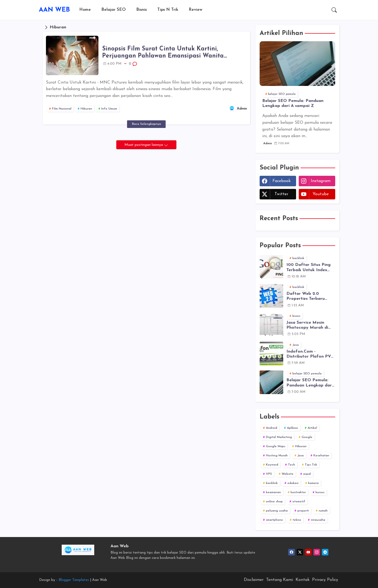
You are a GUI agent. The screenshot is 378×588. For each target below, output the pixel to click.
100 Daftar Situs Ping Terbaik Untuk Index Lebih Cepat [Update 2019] (308, 268)
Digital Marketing (279, 437)
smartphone (274, 520)
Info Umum (109, 109)
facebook (282, 181)
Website (288, 474)
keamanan (273, 492)
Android (272, 428)
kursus (320, 492)
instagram (321, 181)
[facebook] (292, 552)
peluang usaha (277, 511)
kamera (313, 483)
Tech (292, 465)
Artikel (312, 428)
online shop (274, 502)
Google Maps (276, 446)
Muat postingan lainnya (144, 145)
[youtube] (308, 552)
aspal (307, 474)
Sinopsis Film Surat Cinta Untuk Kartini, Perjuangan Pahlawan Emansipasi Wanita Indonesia (163, 53)
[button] (334, 10)
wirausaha (318, 520)
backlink (272, 483)
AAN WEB (54, 10)
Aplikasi (292, 428)
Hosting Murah (277, 456)
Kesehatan (321, 456)
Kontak (303, 580)
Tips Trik (311, 465)
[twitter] (300, 552)
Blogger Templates (74, 580)
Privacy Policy (325, 580)
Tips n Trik (168, 10)
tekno (297, 520)
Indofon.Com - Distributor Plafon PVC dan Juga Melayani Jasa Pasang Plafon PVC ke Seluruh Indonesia (311, 354)
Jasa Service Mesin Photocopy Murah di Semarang (307, 325)
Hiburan (86, 109)
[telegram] (325, 552)
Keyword (272, 465)
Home (85, 10)
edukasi (293, 483)
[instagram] (317, 552)
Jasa (301, 456)
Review (196, 10)
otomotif (299, 502)
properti (303, 511)
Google (307, 437)
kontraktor (298, 492)
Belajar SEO (114, 10)
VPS (269, 474)
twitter (281, 194)
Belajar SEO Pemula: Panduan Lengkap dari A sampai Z (293, 103)
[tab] (85, 10)
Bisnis (141, 10)
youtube (321, 194)
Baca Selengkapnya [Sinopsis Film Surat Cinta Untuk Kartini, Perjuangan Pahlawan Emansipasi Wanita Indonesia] (146, 124)
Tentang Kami (280, 580)
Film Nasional (62, 109)
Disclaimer (254, 580)
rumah (323, 511)
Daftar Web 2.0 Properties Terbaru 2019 (306, 296)
